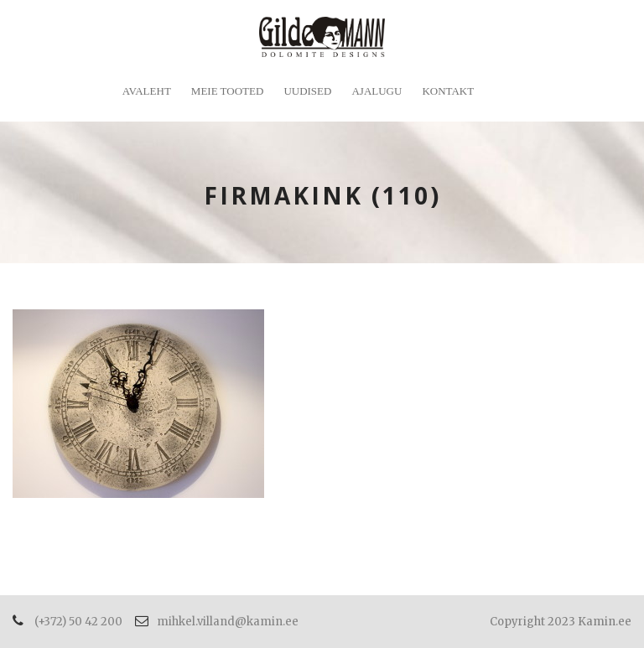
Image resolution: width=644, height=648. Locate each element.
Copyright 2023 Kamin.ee (561, 622)
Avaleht (147, 91)
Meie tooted (228, 91)
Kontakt (448, 91)
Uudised (307, 91)
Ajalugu (377, 91)
